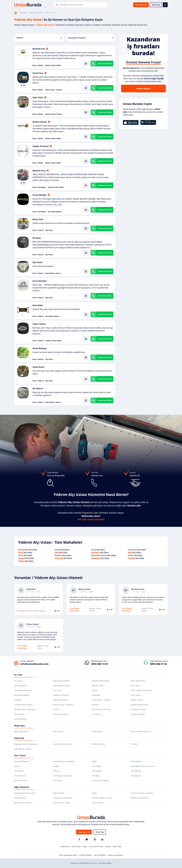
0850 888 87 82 (158, 664)
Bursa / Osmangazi (39, 187)
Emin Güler (38, 305)
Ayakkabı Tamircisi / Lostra (25, 793)
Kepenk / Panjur (137, 700)
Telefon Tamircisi (99, 744)
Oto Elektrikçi (136, 771)
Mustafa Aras (39, 49)
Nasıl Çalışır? (76, 846)
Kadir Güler (38, 97)
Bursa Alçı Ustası (36, 13)
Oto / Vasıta (20, 755)
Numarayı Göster (105, 63)
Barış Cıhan (38, 219)
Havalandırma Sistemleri (63, 798)
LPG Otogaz (97, 766)
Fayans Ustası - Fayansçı (53, 90)
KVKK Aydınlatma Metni (68, 855)
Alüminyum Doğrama (62, 681)
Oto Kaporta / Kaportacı (63, 776)
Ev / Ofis (18, 675)
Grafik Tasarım (20, 798)
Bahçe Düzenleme (138, 681)
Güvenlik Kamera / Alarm (63, 744)
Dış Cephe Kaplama (55, 212)
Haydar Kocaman (41, 146)
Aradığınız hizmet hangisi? (71, 5)
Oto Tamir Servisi (21, 780)
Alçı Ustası (24, 13)
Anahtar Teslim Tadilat (53, 65)
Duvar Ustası (136, 695)
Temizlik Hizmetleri (61, 714)
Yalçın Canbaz (39, 324)
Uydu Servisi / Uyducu (23, 749)
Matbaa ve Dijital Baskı (140, 798)
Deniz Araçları (136, 761)
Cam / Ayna (135, 686)
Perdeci (56, 709)
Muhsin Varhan (40, 122)
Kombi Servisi (97, 732)
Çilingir (95, 690)
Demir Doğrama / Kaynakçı (141, 690)
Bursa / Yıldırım (38, 230)
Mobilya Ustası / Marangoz (25, 709)
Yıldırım (39, 38)
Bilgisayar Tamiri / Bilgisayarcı (26, 744)
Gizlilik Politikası (86, 855)
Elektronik (19, 738)
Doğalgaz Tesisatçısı (61, 695)
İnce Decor (22, 611)
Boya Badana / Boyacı (53, 273)
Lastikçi (56, 766)
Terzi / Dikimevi (98, 803)
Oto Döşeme (97, 771)
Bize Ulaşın (117, 846)
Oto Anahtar (19, 771)
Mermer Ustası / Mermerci (64, 705)
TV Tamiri (134, 744)
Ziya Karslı (38, 262)
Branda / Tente (98, 686)
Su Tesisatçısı (19, 714)
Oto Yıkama (58, 780)
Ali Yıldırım (38, 388)
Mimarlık (95, 705)
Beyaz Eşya (20, 726)
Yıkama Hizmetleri (138, 714)
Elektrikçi (18, 700)
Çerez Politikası (100, 855)
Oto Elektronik (20, 776)
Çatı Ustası (57, 690)
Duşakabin (96, 695)
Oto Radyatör (136, 776)
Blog (85, 846)
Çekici (94, 761)
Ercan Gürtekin (40, 281)
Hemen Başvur (143, 89)
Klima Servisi (58, 732)
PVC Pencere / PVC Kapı (101, 709)
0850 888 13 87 (100, 664)
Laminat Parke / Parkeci (53, 114)
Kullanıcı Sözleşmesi (115, 855)
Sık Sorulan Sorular (96, 846)
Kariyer (108, 846)
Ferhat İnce (38, 73)
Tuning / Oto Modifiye (101, 780)
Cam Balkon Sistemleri (23, 690)
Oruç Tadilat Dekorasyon (74, 610)
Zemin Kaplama (20, 719)
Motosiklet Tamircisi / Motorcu (143, 766)
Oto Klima (96, 776)
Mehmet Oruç (39, 171)
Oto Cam (57, 771)
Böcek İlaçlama (20, 686)
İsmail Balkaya (40, 348)
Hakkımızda (65, 846)
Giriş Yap (156, 5)
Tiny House (96, 714)
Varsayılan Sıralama (91, 38)
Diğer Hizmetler (22, 787)
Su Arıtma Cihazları (138, 709)
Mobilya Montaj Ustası (140, 705)
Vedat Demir (39, 367)
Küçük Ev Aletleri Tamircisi (141, 732)
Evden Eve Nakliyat (61, 700)
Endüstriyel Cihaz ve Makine (142, 793)
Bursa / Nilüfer (38, 65)
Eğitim (95, 793)
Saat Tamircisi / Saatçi (62, 803)
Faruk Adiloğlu (40, 195)
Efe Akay (37, 238)
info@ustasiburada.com (35, 664)
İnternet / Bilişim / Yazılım (102, 798)
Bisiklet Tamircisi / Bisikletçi (64, 761)
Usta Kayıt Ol (141, 5)
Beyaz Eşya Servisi (21, 732)
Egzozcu (18, 766)
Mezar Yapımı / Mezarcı (23, 803)
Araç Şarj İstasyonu (22, 761)
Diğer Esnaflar (59, 793)
